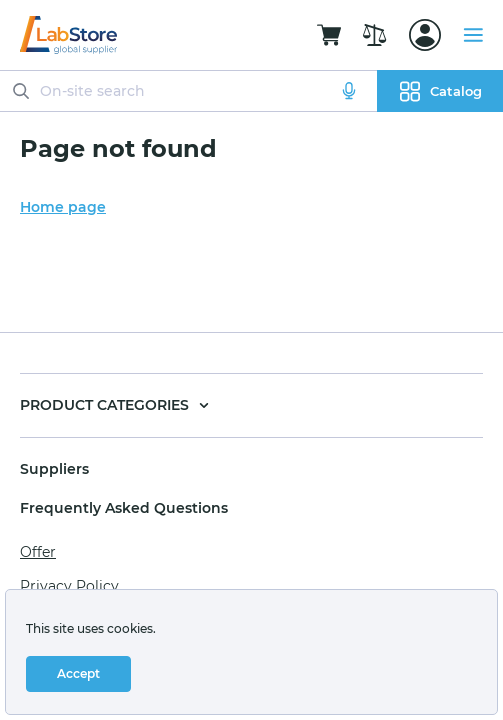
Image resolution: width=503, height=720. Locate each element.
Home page (63, 207)
